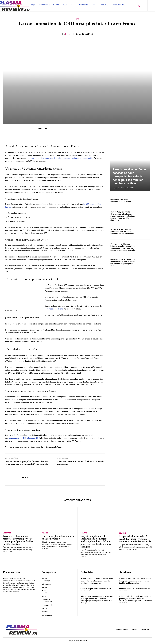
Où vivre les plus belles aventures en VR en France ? (123, 201)
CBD (78, 19)
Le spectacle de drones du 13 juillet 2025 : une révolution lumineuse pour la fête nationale (123, 232)
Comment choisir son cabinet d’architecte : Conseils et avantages (80, 463)
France (45, 533)
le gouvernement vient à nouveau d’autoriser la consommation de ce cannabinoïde (60, 158)
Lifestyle (7, 533)
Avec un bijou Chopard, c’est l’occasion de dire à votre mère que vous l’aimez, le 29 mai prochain (27, 463)
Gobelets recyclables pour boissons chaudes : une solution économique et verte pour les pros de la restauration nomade (123, 247)
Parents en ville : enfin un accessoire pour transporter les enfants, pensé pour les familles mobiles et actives (130, 179)
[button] (139, 6)
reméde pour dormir (55, 309)
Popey (68, 34)
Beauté (84, 533)
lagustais (116, 188)
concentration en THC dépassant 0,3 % (24, 438)
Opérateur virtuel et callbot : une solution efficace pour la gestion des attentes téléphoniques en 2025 (123, 263)
